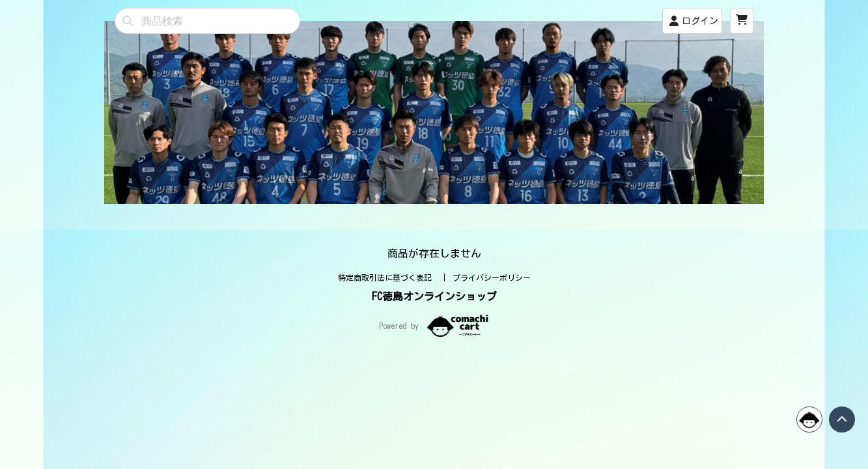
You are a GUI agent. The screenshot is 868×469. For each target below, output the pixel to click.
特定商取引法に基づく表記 (387, 277)
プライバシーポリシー (492, 277)
